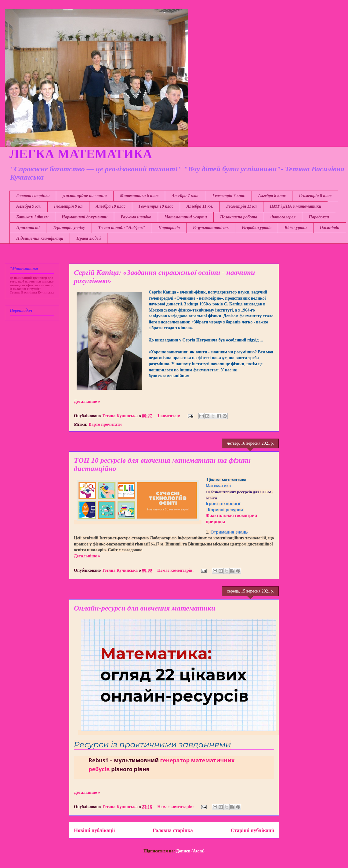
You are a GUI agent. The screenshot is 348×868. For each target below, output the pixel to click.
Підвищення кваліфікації (40, 238)
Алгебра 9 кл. (29, 206)
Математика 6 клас (139, 196)
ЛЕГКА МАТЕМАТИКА (81, 154)
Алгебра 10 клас (111, 206)
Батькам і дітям (32, 217)
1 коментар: (169, 416)
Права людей (89, 238)
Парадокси (319, 217)
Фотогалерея (283, 217)
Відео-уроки (296, 228)
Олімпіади (330, 228)
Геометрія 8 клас (315, 196)
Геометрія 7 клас (229, 196)
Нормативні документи (85, 217)
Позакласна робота (239, 217)
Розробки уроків (257, 228)
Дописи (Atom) (190, 851)
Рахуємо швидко (136, 217)
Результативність (211, 228)
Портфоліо (169, 228)
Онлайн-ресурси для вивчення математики (145, 608)
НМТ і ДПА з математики (295, 206)
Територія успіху (69, 228)
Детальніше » (87, 401)
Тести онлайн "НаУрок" (122, 228)
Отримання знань (229, 532)
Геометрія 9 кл (68, 206)
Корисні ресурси (225, 510)
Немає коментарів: (176, 570)
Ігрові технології (223, 504)
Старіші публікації (252, 830)
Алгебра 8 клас (272, 196)
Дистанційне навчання (85, 196)
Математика (218, 486)
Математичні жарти (186, 217)
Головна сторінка (33, 196)
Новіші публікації (94, 830)
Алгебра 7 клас (185, 196)
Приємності (28, 228)
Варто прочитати (105, 424)
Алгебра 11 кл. (200, 206)
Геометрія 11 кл (241, 206)
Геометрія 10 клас (156, 206)
